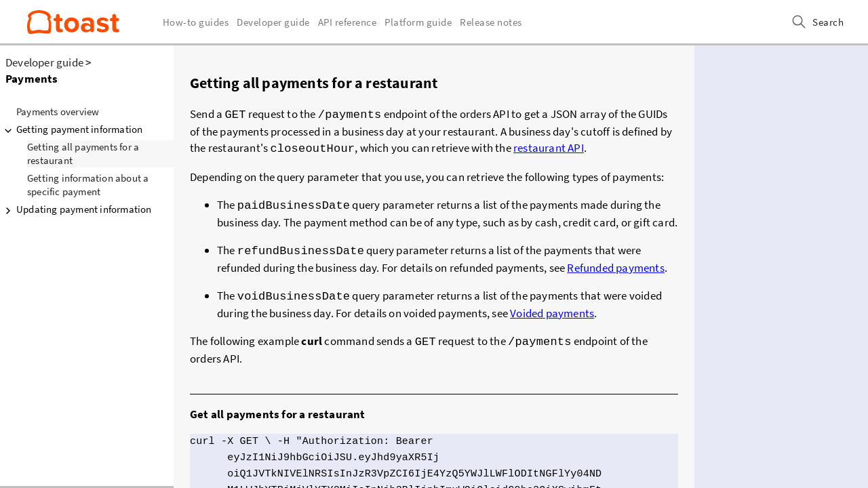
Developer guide (44, 62)
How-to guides (196, 22)
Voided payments (552, 306)
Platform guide (418, 22)
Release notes (491, 22)
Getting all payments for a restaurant (83, 154)
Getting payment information (71, 129)
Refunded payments (615, 262)
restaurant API (549, 146)
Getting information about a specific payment (88, 185)
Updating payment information (76, 209)
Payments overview (58, 111)
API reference (348, 22)
